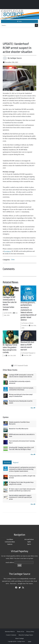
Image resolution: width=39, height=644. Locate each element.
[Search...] (18, 25)
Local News (10, 539)
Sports (29, 544)
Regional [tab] (16, 462)
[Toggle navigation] (19, 21)
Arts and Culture (29, 539)
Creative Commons (11, 635)
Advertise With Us (10, 631)
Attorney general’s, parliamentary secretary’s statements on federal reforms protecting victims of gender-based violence (22, 469)
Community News (10, 542)
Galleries (10, 544)
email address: (10, 562)
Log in (30, 641)
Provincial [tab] (7, 462)
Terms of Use (21, 631)
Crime (13, 260)
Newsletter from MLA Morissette (19, 429)
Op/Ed (29, 542)
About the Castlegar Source (26, 635)
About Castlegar (19, 638)
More (33, 408)
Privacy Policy (30, 631)
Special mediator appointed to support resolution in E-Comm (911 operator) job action (20, 497)
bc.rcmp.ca (7, 251)
